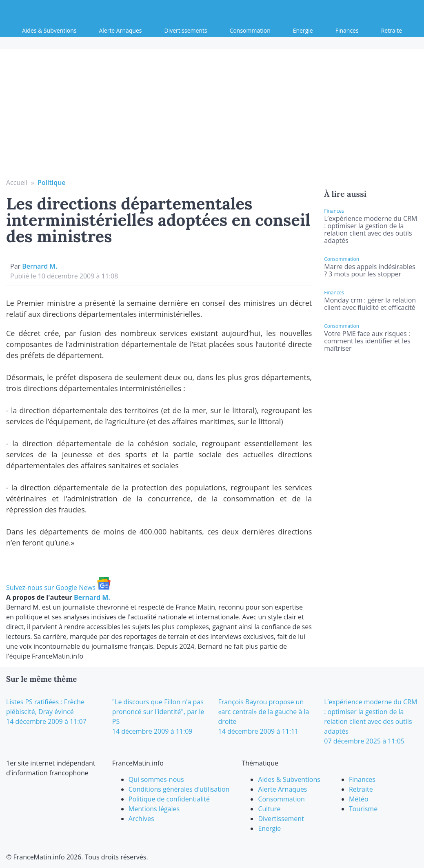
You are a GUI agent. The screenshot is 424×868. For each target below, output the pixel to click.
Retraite (392, 30)
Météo (359, 799)
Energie (303, 30)
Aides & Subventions (49, 30)
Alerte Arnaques (120, 30)
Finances (347, 30)
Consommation (250, 30)
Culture (269, 809)
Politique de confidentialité (169, 799)
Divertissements (186, 30)
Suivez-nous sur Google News (58, 588)
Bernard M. (40, 266)
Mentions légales (154, 809)
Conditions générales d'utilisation (179, 789)
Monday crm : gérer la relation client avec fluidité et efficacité (370, 304)
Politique (52, 183)
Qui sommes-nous (156, 779)
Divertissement (281, 819)
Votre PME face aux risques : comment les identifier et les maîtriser (367, 341)
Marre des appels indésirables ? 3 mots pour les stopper (370, 270)
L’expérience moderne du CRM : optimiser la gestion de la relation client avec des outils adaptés (371, 229)
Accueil (17, 183)
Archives (141, 819)
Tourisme (363, 809)
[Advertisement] (212, 116)
